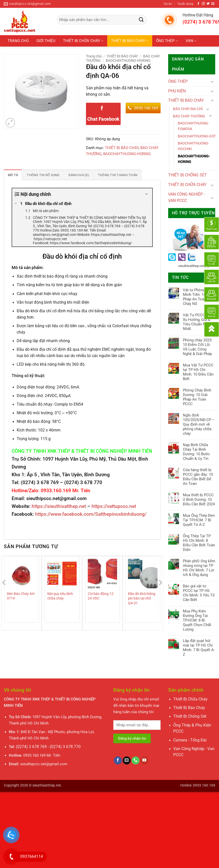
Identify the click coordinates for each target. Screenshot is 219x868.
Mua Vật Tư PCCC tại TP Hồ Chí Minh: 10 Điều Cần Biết (198, 372)
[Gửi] (141, 20)
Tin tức (86, 52)
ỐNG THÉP (167, 41)
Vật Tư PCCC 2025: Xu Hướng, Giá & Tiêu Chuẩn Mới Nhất (199, 322)
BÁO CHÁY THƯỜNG (189, 116)
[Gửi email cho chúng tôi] (213, 4)
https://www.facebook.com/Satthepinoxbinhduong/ (91, 514)
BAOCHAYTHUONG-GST (197, 136)
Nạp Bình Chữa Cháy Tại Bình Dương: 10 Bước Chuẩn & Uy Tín (196, 452)
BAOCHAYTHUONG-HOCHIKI (193, 146)
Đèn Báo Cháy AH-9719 (21, 596)
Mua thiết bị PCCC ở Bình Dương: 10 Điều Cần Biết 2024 (199, 500)
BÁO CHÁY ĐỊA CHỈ (188, 109)
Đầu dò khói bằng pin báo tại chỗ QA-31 (142, 598)
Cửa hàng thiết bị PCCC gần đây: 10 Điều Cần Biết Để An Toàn (198, 477)
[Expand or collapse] (147, 194)
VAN (191, 41)
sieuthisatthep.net (47, 785)
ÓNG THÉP (178, 81)
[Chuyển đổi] (212, 81)
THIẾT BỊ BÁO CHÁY (130, 41)
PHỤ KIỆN (62, 52)
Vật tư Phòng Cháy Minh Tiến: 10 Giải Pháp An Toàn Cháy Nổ (199, 297)
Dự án (168, 4)
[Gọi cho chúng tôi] (136, 761)
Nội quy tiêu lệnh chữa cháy (60, 596)
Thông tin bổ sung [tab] (41, 175)
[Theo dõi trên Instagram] (203, 4)
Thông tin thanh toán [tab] (113, 175)
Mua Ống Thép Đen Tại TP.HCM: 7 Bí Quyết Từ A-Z (199, 520)
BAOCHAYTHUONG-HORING (128, 60)
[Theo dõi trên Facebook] (199, 4)
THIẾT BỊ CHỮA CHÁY (83, 41)
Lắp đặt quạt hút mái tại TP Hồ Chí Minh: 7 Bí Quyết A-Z (199, 648)
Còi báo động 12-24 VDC (101, 596)
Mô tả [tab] (13, 175)
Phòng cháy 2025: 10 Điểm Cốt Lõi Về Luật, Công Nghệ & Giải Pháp (198, 347)
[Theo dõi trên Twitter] (208, 4)
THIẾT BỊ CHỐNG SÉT (26, 52)
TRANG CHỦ (18, 41)
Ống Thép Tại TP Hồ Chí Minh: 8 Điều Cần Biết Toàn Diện (199, 543)
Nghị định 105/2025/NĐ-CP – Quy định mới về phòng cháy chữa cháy (199, 424)
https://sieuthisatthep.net (59, 506)
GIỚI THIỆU (46, 41)
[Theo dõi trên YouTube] (144, 761)
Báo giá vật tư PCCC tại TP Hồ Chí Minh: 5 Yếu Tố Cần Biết (199, 593)
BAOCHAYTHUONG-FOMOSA (193, 126)
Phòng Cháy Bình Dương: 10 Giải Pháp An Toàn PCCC (197, 397)
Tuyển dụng (185, 4)
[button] (10, 123)
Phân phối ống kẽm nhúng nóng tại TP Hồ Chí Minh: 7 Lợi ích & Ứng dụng (199, 568)
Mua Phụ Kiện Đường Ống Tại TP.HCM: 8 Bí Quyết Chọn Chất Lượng (197, 620)
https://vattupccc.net (114, 506)
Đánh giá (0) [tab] (75, 175)
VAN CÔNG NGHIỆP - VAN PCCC (187, 198)
